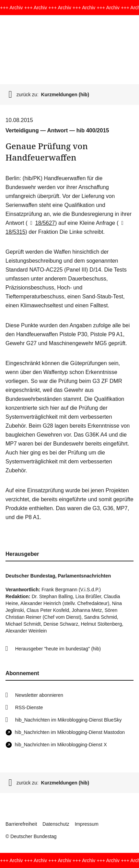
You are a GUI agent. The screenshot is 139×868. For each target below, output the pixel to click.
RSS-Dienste (29, 707)
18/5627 (41, 223)
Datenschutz (56, 824)
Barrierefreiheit (21, 824)
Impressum (87, 824)
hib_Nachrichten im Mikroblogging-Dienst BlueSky (68, 720)
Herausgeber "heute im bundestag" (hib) (58, 649)
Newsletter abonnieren (39, 695)
